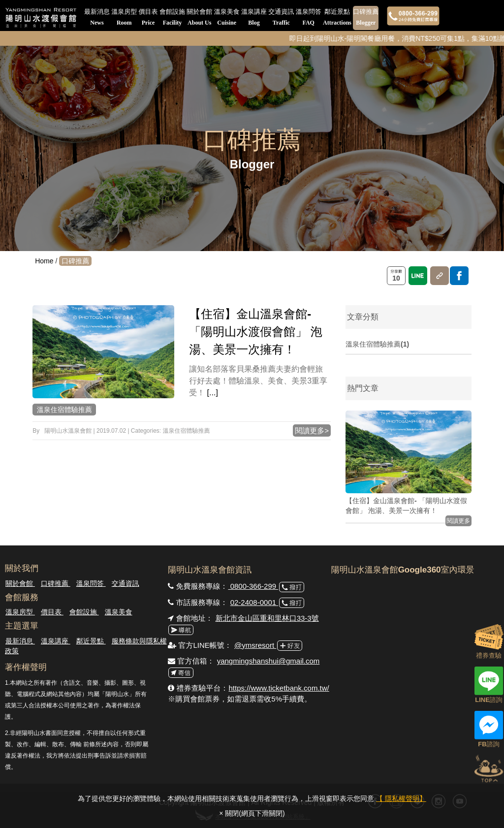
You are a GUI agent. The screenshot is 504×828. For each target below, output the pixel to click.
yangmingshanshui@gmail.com (268, 661)
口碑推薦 (366, 18)
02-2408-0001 (254, 602)
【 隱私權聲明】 (401, 798)
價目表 (148, 18)
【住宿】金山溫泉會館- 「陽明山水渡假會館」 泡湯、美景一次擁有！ (256, 332)
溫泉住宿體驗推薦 (64, 410)
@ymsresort (255, 645)
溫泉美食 (227, 18)
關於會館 (199, 18)
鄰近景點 (337, 18)
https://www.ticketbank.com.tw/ (279, 688)
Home (44, 261)
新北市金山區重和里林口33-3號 (267, 618)
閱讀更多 (458, 521)
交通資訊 (281, 18)
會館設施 (172, 18)
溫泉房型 (124, 18)
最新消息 (97, 18)
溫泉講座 (254, 18)
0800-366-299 (253, 586)
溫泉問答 (309, 18)
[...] (213, 393)
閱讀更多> (312, 430)
